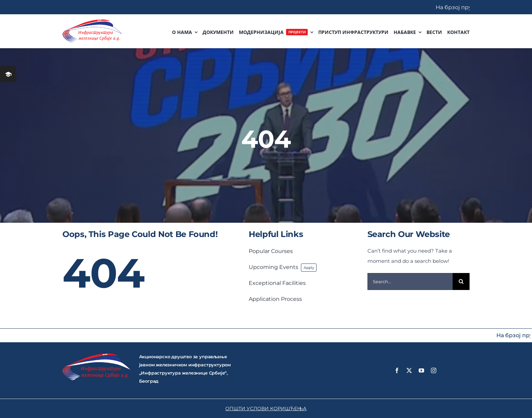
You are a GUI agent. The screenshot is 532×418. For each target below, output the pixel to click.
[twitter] (409, 370)
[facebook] (397, 370)
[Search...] (410, 281)
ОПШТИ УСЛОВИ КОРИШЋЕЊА (266, 408)
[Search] (461, 281)
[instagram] (434, 370)
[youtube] (421, 370)
